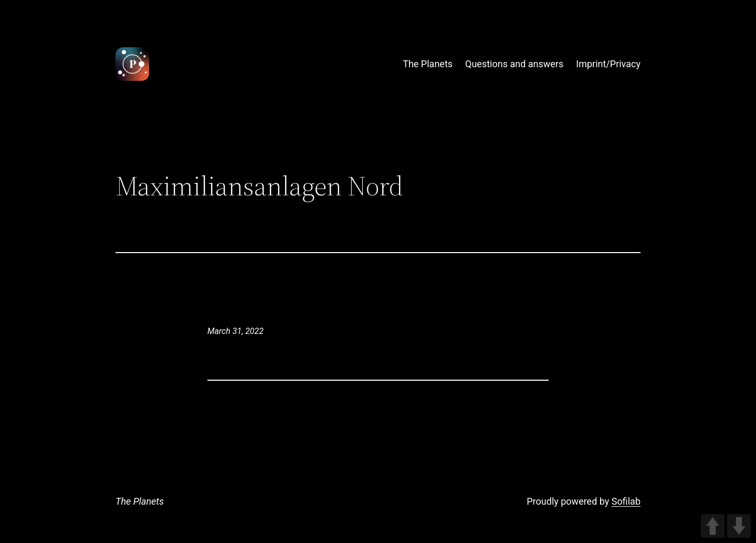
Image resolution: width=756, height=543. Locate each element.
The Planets (140, 501)
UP (713, 526)
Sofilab (626, 501)
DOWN (739, 526)
